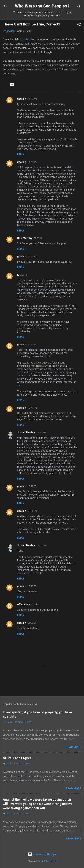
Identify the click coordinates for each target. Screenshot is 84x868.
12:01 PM (32, 486)
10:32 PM (32, 345)
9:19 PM (24, 275)
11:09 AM (32, 99)
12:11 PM (32, 511)
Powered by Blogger (42, 854)
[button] (79, 25)
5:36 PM (32, 623)
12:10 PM (38, 238)
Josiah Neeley (26, 432)
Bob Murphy (25, 238)
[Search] (79, 7)
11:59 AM (41, 433)
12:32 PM (32, 586)
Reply (21, 154)
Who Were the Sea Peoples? (42, 6)
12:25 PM (41, 545)
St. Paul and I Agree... (19, 758)
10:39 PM (32, 408)
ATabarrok (24, 604)
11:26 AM (32, 162)
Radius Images (50, 861)
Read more (73, 747)
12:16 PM (32, 257)
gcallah (22, 99)
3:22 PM (36, 605)
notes (26, 39)
